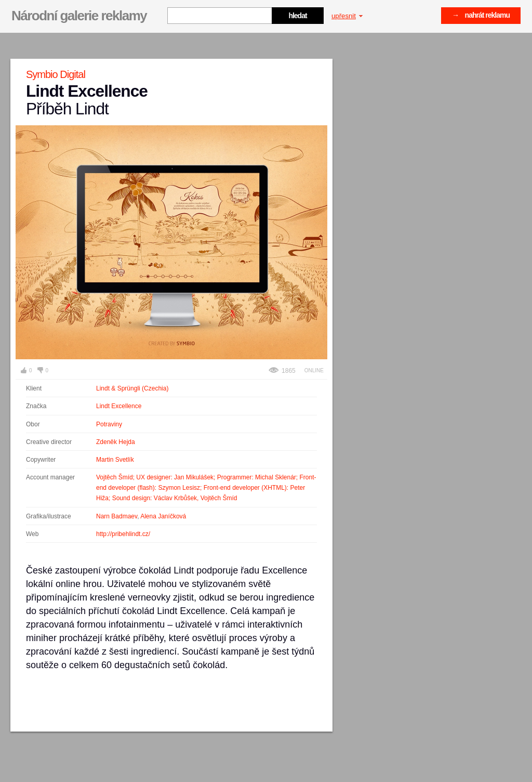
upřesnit (347, 16)
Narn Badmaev (117, 516)
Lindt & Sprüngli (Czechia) (132, 388)
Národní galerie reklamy (79, 16)
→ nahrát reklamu (481, 15)
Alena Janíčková (163, 516)
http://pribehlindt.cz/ (123, 534)
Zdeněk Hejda (116, 442)
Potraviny (109, 424)
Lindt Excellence (119, 406)
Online (314, 370)
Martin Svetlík (115, 460)
